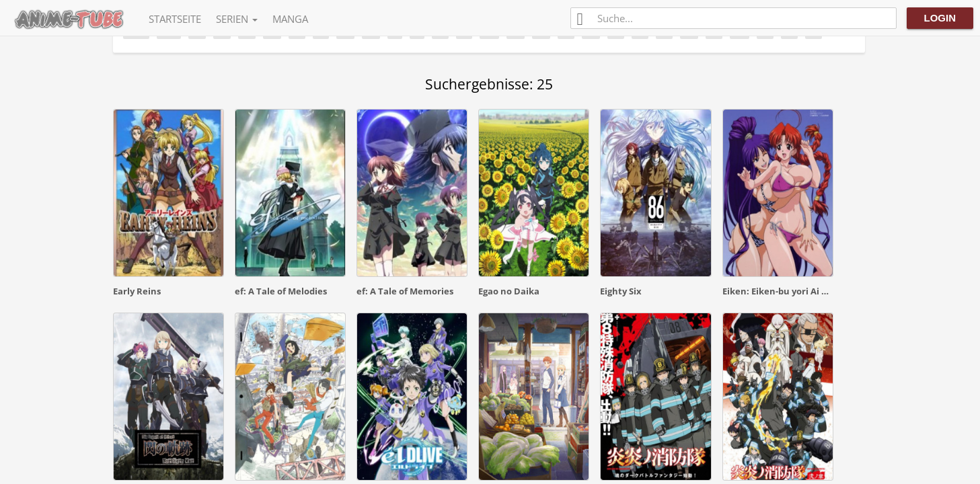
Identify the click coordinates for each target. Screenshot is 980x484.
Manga (290, 19)
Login (940, 18)
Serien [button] (237, 19)
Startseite (175, 19)
